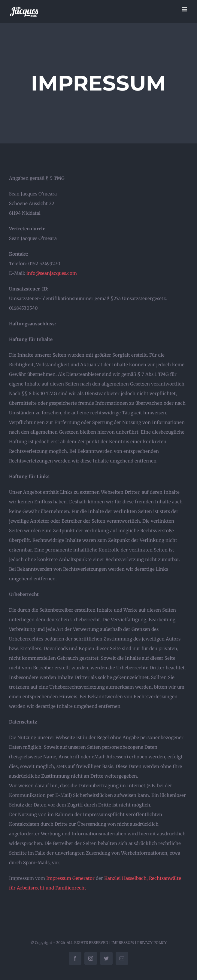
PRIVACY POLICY (152, 943)
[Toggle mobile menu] (185, 9)
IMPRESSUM (123, 943)
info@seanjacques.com (52, 273)
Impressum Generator (70, 878)
